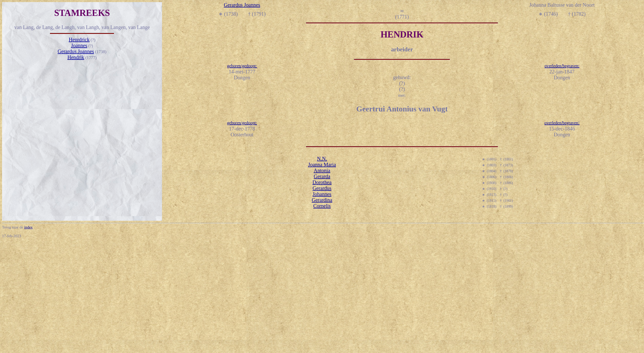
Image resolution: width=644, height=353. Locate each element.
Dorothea (322, 182)
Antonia (322, 170)
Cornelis (322, 206)
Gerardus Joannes (76, 51)
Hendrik (76, 57)
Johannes (322, 194)
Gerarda (322, 176)
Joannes (79, 45)
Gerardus (322, 188)
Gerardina (322, 200)
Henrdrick (79, 40)
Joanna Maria (322, 165)
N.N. (322, 159)
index (28, 227)
